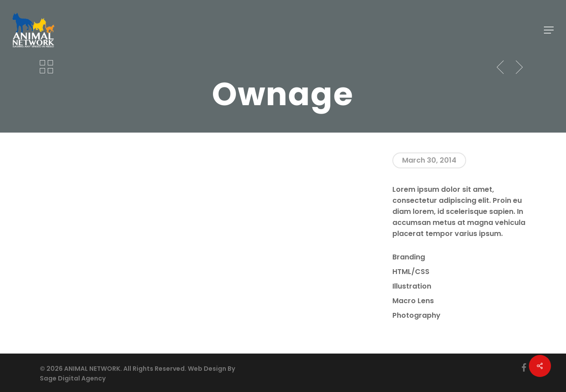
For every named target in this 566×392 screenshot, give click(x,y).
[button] (549, 30)
